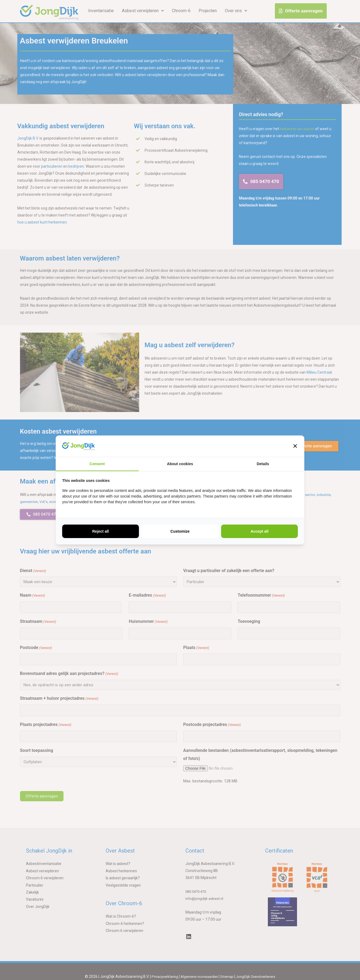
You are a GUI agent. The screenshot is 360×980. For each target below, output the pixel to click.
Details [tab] (263, 464)
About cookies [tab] (180, 464)
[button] (295, 446)
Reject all (100, 531)
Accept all (259, 531)
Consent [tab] (97, 464)
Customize (180, 531)
